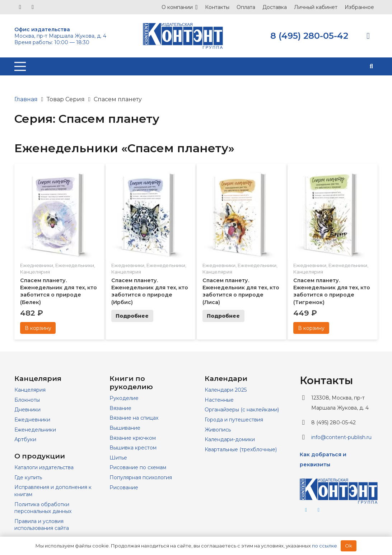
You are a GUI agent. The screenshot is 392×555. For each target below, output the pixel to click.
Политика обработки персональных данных (43, 508)
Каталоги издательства (44, 467)
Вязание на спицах (134, 418)
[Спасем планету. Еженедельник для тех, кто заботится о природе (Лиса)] (242, 174)
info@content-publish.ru (341, 437)
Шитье (118, 458)
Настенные (219, 400)
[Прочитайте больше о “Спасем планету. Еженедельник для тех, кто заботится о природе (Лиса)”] (223, 316)
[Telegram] (33, 7)
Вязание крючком (133, 438)
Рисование (124, 488)
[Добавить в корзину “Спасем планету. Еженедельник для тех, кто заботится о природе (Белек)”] (38, 328)
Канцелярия (35, 272)
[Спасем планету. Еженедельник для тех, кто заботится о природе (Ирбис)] (151, 174)
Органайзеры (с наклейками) (242, 410)
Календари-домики (230, 439)
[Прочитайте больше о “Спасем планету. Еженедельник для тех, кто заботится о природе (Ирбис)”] (132, 316)
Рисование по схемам (138, 467)
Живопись (218, 430)
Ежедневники (37, 265)
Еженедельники (75, 265)
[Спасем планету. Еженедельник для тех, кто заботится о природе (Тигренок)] (333, 174)
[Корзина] (368, 36)
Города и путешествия (234, 420)
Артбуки (25, 439)
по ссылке (325, 546)
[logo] (183, 36)
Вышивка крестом (133, 448)
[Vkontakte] (20, 7)
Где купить (28, 477)
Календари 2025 (226, 390)
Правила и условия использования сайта (42, 525)
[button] (371, 66)
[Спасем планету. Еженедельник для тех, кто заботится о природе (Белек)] (59, 174)
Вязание (120, 408)
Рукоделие (124, 398)
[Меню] (20, 66)
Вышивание (125, 428)
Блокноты (27, 400)
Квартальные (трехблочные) (241, 449)
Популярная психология (141, 477)
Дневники (27, 410)
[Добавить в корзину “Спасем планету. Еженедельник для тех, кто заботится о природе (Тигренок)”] (311, 328)
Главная (26, 99)
